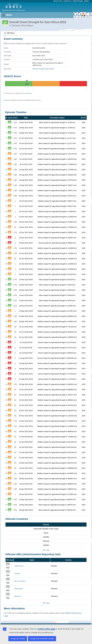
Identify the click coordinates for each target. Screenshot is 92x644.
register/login (78, 1)
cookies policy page (46, 629)
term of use (58, 1)
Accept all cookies (18, 639)
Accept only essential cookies (42, 639)
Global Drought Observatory (43, 69)
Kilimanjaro (19, 589)
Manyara (18, 596)
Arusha (17, 573)
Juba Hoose (19, 566)
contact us (67, 1)
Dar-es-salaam (20, 581)
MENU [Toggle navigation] (7, 15)
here (30, 93)
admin (87, 1)
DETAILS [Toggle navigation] (9, 33)
